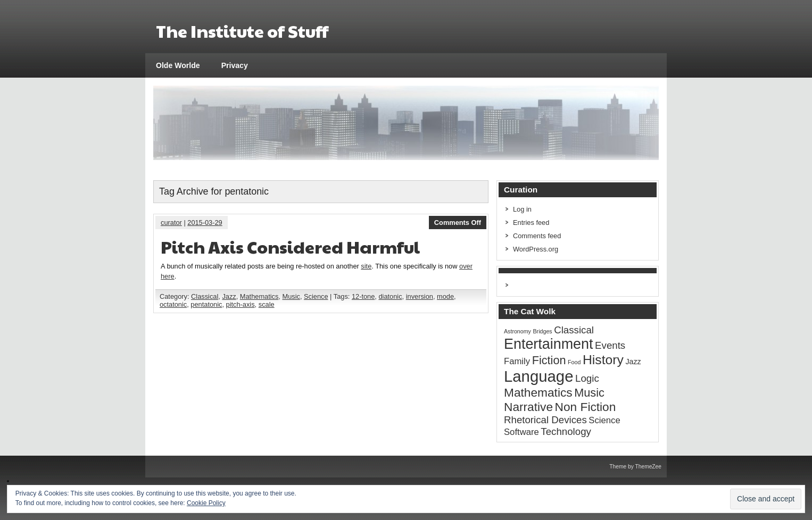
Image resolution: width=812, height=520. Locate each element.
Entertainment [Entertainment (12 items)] (549, 344)
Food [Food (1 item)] (574, 362)
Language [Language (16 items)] (539, 376)
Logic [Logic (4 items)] (587, 378)
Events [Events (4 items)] (610, 345)
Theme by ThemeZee (635, 467)
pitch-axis (241, 304)
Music (291, 296)
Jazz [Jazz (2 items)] (633, 362)
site (366, 266)
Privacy (235, 65)
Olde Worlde (178, 65)
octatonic (173, 304)
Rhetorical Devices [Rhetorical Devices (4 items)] (545, 420)
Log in (522, 209)
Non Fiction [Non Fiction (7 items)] (586, 407)
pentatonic (206, 304)
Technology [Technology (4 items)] (566, 431)
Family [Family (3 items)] (517, 361)
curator (171, 223)
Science (316, 296)
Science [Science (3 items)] (604, 420)
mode (445, 296)
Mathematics (259, 296)
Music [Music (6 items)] (589, 393)
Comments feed (537, 236)
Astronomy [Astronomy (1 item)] (517, 331)
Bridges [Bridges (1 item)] (543, 331)
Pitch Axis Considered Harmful (290, 246)
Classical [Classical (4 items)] (574, 330)
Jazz (229, 296)
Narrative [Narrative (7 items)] (528, 407)
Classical (205, 296)
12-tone (363, 296)
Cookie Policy (206, 503)
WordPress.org (536, 249)
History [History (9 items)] (603, 360)
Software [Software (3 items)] (521, 432)
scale (267, 304)
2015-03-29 (205, 223)
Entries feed (531, 223)
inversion (420, 296)
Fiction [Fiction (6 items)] (549, 360)
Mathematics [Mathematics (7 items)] (538, 392)
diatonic (390, 296)
